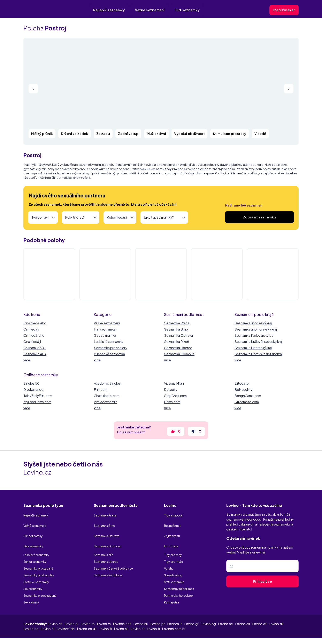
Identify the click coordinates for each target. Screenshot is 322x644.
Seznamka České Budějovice (113, 557)
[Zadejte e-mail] (262, 569)
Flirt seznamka (105, 329)
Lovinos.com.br (174, 617)
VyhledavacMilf (105, 402)
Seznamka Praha (177, 323)
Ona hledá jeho (35, 323)
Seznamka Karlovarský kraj (254, 335)
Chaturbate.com (107, 396)
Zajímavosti (172, 530)
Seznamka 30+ (35, 348)
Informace (171, 536)
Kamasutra (171, 591)
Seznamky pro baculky (39, 564)
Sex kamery (31, 591)
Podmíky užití (236, 635)
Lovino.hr (138, 617)
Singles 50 (31, 383)
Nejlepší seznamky (109, 10)
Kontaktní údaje (286, 635)
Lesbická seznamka (109, 342)
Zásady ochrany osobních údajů (200, 635)
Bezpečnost (172, 523)
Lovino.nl (47, 617)
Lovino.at (259, 612)
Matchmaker (284, 10)
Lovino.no (31, 617)
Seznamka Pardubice (108, 564)
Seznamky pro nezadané (40, 584)
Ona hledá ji (32, 342)
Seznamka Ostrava (178, 335)
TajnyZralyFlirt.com (38, 396)
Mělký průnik (42, 134)
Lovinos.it (175, 612)
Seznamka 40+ (35, 354)
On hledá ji (31, 329)
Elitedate (242, 383)
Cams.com (172, 402)
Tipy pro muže (174, 550)
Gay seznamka (105, 335)
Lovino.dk (276, 612)
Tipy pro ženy (173, 543)
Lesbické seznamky (36, 543)
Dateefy (171, 389)
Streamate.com (247, 402)
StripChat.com (175, 396)
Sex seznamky (33, 577)
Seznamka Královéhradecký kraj (258, 342)
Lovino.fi (105, 617)
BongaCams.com (248, 396)
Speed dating (173, 564)
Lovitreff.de (66, 617)
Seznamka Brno (176, 329)
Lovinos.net (122, 612)
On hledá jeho (34, 335)
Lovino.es (243, 612)
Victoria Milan (174, 383)
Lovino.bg (208, 612)
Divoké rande (33, 389)
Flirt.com (101, 389)
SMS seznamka (174, 570)
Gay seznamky (33, 536)
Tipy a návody (173, 516)
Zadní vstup (128, 134)
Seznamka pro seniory (110, 348)
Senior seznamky (35, 550)
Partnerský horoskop (178, 584)
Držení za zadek (75, 134)
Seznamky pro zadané (38, 557)
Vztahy (169, 557)
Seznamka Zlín (103, 543)
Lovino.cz (55, 612)
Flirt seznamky (187, 10)
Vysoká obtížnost (189, 134)
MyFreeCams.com (37, 402)
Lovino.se (225, 612)
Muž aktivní (156, 134)
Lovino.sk (121, 617)
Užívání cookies (260, 635)
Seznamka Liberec (178, 348)
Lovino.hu (141, 612)
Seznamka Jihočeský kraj (253, 323)
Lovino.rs (104, 612)
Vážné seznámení (150, 10)
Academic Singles (107, 383)
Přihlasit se (262, 584)
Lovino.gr (191, 612)
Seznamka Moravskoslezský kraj (258, 354)
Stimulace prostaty (230, 134)
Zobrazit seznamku (259, 217)
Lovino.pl (71, 612)
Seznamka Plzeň (177, 342)
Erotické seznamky (36, 570)
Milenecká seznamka (109, 354)
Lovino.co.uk (87, 617)
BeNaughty (243, 389)
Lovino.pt (158, 612)
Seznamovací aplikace (179, 577)
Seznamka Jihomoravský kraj (256, 329)
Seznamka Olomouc (179, 354)
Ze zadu (103, 134)
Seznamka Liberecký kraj (253, 348)
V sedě (260, 134)
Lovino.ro (88, 612)
